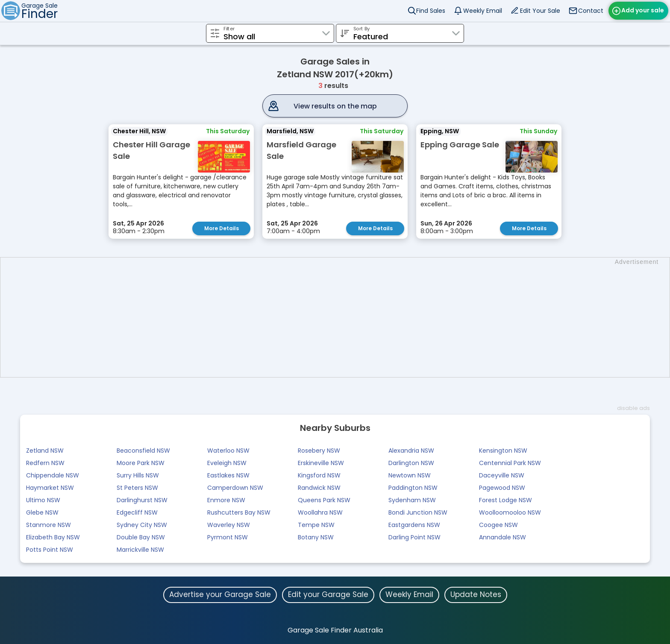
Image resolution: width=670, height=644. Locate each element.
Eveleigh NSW (227, 463)
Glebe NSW (42, 512)
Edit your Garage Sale (328, 594)
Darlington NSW (411, 463)
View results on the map (335, 106)
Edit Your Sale (540, 11)
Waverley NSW (229, 525)
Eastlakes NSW (228, 475)
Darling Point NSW (414, 537)
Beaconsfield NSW (143, 451)
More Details (222, 228)
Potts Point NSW (50, 550)
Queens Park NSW (324, 500)
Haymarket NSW (50, 488)
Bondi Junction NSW (418, 512)
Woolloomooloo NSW (510, 512)
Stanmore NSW (48, 525)
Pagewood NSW (502, 488)
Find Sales (431, 11)
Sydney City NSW (142, 525)
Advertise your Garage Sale (220, 594)
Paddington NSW (413, 488)
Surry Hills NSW (138, 475)
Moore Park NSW (141, 463)
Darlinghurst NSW (142, 500)
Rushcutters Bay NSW (239, 512)
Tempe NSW (316, 525)
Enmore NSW (226, 500)
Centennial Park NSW (510, 463)
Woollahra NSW (320, 512)
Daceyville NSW (502, 475)
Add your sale (643, 10)
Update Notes (476, 594)
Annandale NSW (502, 537)
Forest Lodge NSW (505, 500)
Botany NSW (316, 537)
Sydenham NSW (412, 500)
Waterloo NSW (228, 451)
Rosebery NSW (319, 451)
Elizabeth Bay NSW (53, 537)
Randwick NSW (319, 488)
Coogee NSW (498, 525)
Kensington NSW (503, 451)
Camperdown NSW (235, 488)
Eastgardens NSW (414, 525)
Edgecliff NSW (137, 512)
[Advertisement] (339, 317)
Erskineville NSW (321, 463)
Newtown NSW (410, 475)
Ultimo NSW (43, 500)
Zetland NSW (45, 451)
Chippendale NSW (53, 475)
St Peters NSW (137, 488)
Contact (591, 11)
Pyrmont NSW (228, 537)
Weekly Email (483, 11)
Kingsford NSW (319, 475)
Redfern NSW (45, 463)
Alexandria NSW (411, 451)
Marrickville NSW (140, 550)
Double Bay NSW (141, 537)
